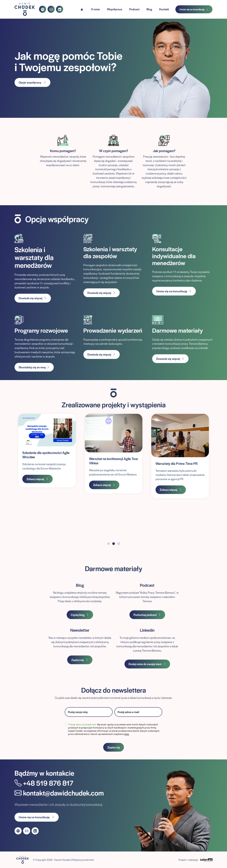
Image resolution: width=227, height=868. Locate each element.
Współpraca (115, 9)
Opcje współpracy (32, 82)
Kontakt (164, 9)
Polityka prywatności (83, 860)
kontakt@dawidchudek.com (59, 793)
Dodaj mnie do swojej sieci (147, 664)
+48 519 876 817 (44, 783)
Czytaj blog (80, 615)
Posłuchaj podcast (147, 615)
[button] (108, 544)
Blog (149, 9)
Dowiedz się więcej (33, 298)
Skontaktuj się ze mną (34, 367)
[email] (138, 712)
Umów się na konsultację (194, 9)
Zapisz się (80, 660)
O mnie (95, 9)
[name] (89, 712)
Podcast (134, 9)
